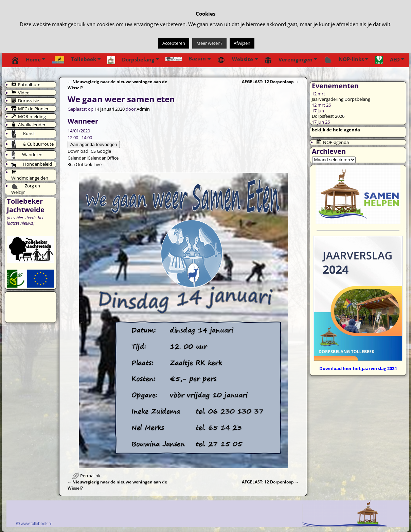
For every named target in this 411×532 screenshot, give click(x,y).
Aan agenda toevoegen (94, 144)
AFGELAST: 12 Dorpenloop (270, 81)
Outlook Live (89, 164)
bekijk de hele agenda (336, 130)
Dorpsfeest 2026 (328, 116)
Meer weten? (209, 43)
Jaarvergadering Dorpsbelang (341, 99)
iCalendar (96, 158)
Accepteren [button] (174, 43)
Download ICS (82, 151)
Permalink (90, 476)
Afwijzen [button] (242, 43)
